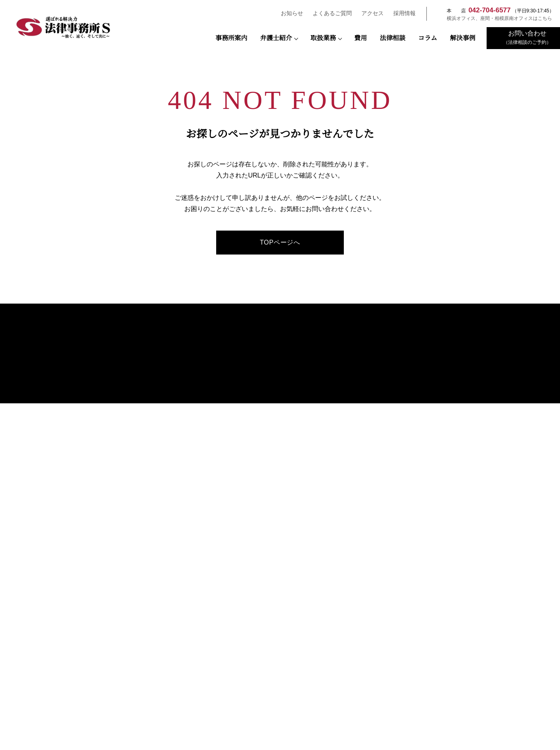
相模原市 (103, 645)
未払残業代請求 (375, 385)
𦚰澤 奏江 (270, 436)
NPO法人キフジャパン (369, 671)
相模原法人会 (103, 671)
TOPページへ (280, 243)
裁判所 (103, 619)
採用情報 (401, 13)
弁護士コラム (268, 467)
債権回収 (368, 365)
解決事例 (463, 38)
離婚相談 (368, 454)
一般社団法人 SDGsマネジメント (280, 671)
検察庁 (192, 619)
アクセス (369, 13)
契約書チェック (375, 405)
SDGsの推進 (267, 477)
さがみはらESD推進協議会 (457, 671)
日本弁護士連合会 (280, 619)
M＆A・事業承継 (376, 375)
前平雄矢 (270, 446)
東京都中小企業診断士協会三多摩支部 (103, 697)
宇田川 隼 (270, 386)
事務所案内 (231, 38)
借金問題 (368, 464)
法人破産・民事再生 (380, 415)
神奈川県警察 (457, 619)
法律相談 (392, 38)
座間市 (369, 645)
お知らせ (288, 13)
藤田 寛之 (270, 376)
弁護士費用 (462, 346)
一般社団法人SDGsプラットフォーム (192, 671)
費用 (361, 38)
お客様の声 (266, 488)
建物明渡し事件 (375, 434)
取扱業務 (323, 38)
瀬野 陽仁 (270, 396)
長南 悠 (268, 426)
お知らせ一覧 (465, 378)
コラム (428, 38)
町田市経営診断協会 (192, 697)
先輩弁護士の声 (473, 398)
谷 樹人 (268, 416)
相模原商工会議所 (457, 645)
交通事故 (368, 444)
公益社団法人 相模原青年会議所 (191, 645)
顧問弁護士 (370, 355)
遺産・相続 (370, 424)
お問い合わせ (465, 409)
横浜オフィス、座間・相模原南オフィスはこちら (495, 18)
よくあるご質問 (329, 13)
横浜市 (280, 645)
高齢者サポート (375, 474)
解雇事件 (368, 395)
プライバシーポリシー (474, 419)
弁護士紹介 (276, 38)
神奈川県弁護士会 (369, 619)
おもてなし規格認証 (276, 498)
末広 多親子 (273, 406)
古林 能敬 (270, 456)
